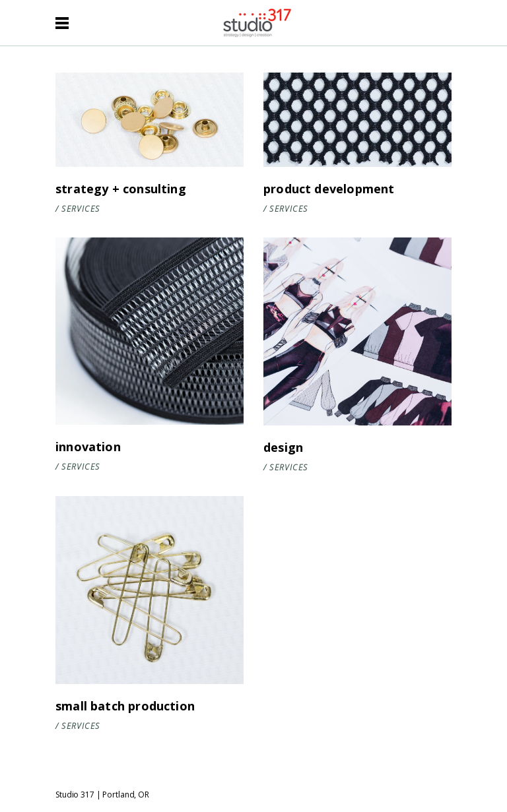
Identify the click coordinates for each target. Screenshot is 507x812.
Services (81, 209)
